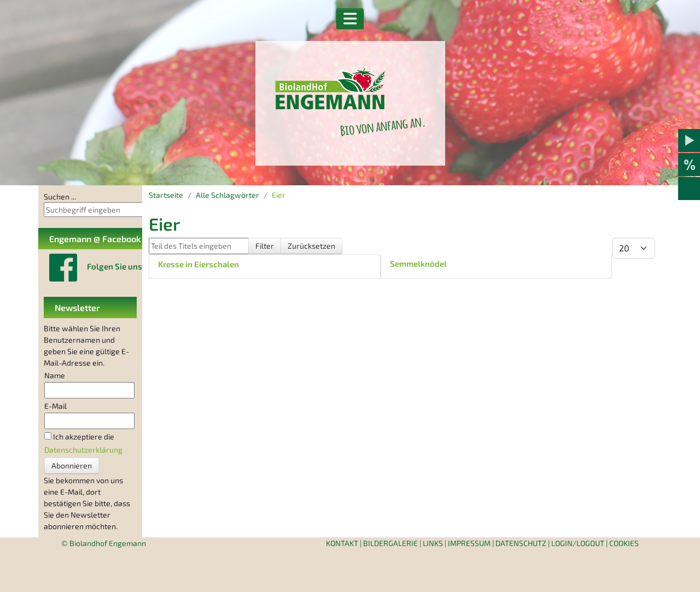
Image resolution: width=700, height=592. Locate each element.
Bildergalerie (390, 543)
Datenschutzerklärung (83, 450)
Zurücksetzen (311, 246)
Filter (265, 246)
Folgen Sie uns (115, 266)
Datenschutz (521, 543)
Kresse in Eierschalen (199, 264)
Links (433, 543)
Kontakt (342, 543)
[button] (350, 19)
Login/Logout (578, 543)
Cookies (624, 543)
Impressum (469, 543)
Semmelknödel (418, 263)
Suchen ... (60, 197)
